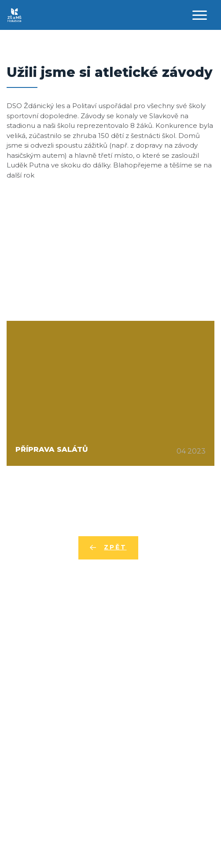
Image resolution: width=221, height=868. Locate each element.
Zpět (115, 547)
